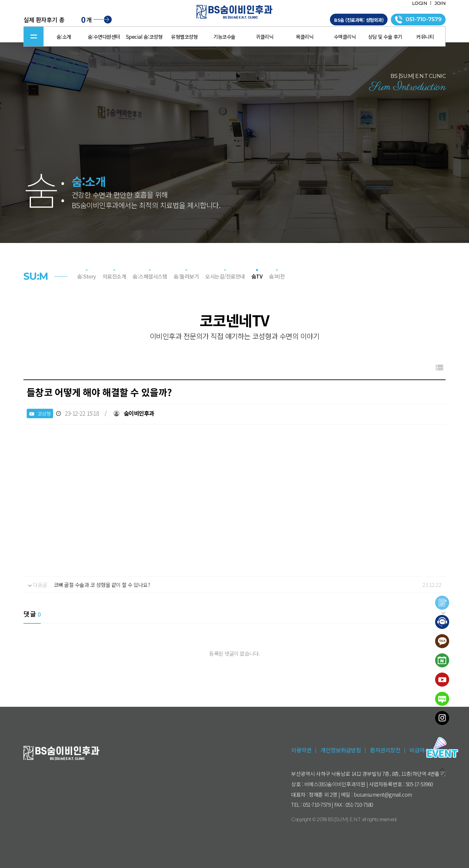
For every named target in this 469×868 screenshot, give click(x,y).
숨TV (257, 276)
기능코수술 (224, 36)
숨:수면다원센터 (104, 36)
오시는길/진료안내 (225, 276)
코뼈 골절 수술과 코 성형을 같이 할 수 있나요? (102, 585)
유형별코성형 (184, 36)
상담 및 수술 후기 (385, 36)
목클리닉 (305, 36)
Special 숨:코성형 (144, 36)
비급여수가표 (425, 750)
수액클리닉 (345, 36)
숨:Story (87, 276)
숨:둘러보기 (186, 276)
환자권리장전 (385, 750)
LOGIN (420, 3)
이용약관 (301, 750)
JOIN (440, 3)
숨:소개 (64, 36)
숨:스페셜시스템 (150, 276)
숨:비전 (277, 276)
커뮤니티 (425, 36)
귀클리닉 (264, 36)
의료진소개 (114, 276)
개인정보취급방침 (341, 750)
